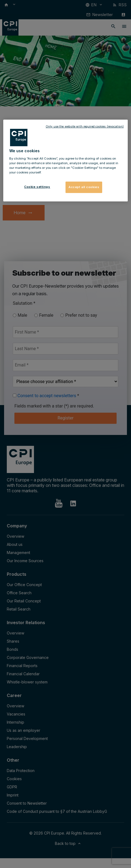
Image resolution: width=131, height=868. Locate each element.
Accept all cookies (84, 187)
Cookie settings (37, 187)
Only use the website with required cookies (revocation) (85, 127)
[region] (65, 161)
